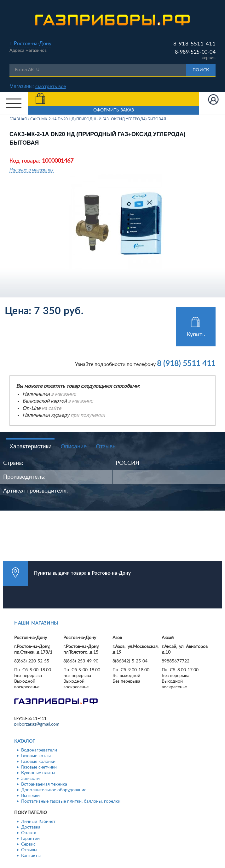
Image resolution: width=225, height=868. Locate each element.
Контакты (31, 856)
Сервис (28, 844)
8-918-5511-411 (194, 44)
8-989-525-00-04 (195, 52)
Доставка (31, 827)
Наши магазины (36, 623)
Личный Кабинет (38, 822)
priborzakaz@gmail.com (37, 724)
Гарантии (30, 839)
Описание (74, 446)
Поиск (201, 70)
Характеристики (30, 446)
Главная (18, 119)
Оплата (29, 833)
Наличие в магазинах (32, 170)
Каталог (25, 741)
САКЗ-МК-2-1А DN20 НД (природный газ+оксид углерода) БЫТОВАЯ (98, 119)
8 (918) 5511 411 (186, 364)
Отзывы (106, 446)
